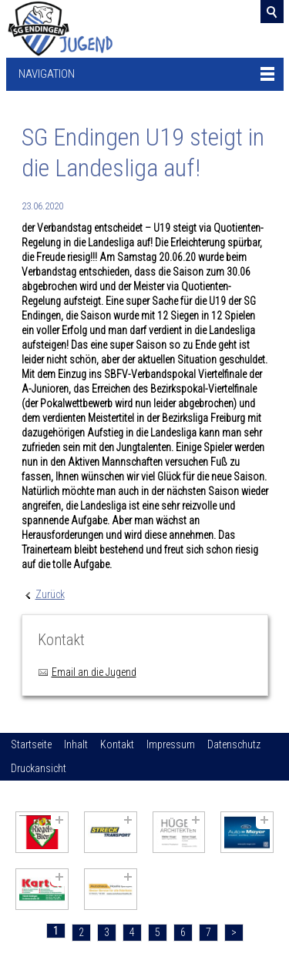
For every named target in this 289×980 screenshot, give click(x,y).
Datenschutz (234, 744)
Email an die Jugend (94, 672)
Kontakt (117, 744)
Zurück (50, 594)
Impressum (171, 744)
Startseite (31, 744)
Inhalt (76, 744)
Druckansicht (39, 768)
